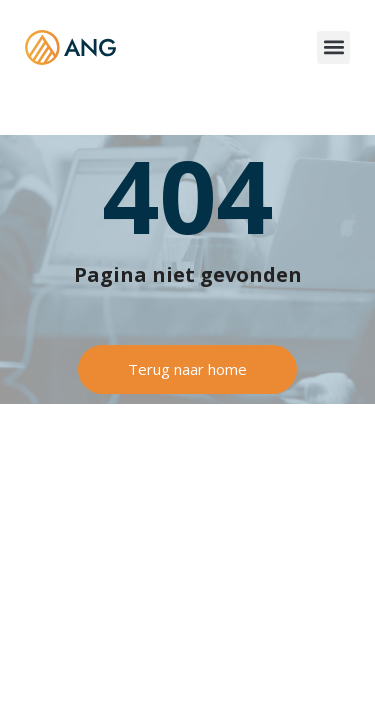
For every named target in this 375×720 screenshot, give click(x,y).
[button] (333, 47)
